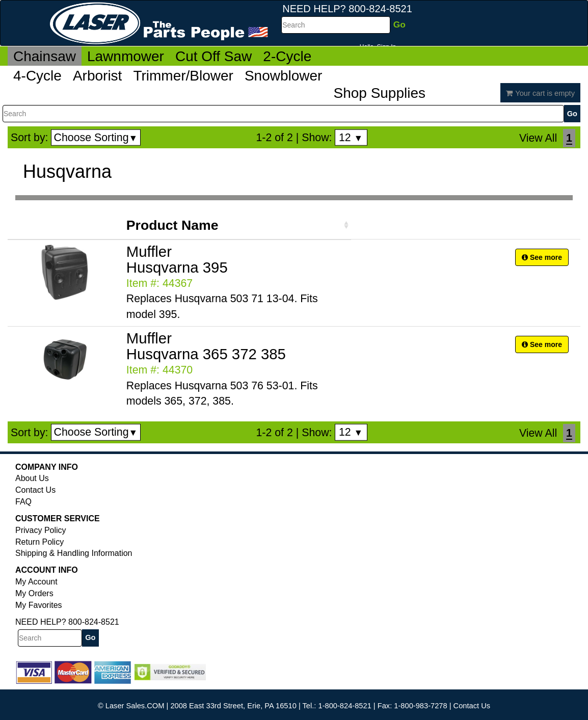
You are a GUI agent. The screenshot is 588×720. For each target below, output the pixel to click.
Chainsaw (45, 56)
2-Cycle (287, 56)
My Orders (34, 593)
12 (351, 138)
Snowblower (284, 76)
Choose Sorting (96, 138)
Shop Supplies (379, 93)
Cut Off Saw (213, 56)
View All (538, 138)
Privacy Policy (41, 530)
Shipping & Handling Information (74, 553)
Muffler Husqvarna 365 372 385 (206, 346)
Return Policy (39, 542)
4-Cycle (37, 76)
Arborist (97, 76)
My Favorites (39, 605)
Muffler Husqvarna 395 (177, 259)
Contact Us (35, 490)
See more (542, 257)
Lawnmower (126, 56)
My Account (36, 582)
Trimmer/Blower (183, 76)
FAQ (23, 502)
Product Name (172, 225)
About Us (32, 478)
